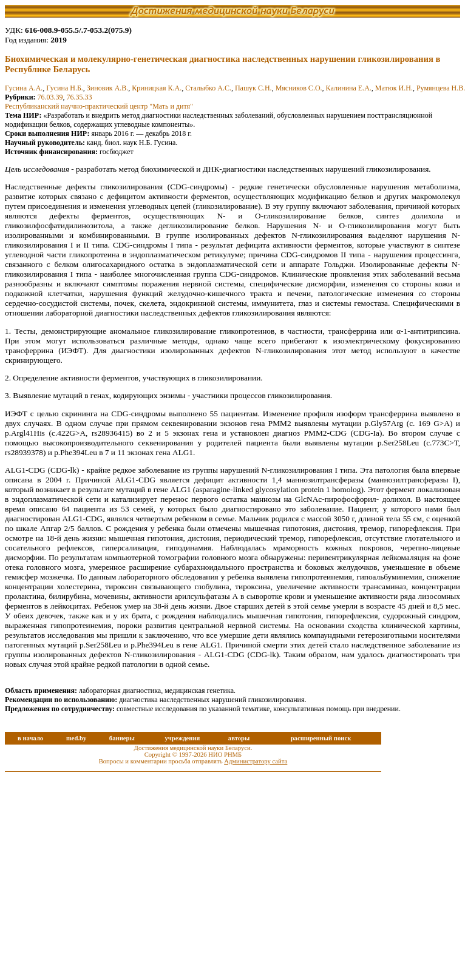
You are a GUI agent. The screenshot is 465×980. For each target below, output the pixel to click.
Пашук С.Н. (253, 88)
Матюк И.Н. (394, 88)
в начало (30, 738)
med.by (76, 738)
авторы (239, 738)
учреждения (182, 738)
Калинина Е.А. (349, 88)
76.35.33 (80, 97)
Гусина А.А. (24, 88)
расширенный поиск (321, 738)
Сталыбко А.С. (208, 88)
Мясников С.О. (299, 88)
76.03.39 (50, 97)
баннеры (122, 738)
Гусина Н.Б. (65, 88)
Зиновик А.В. (107, 88)
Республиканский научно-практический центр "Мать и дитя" (99, 106)
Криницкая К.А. (157, 88)
